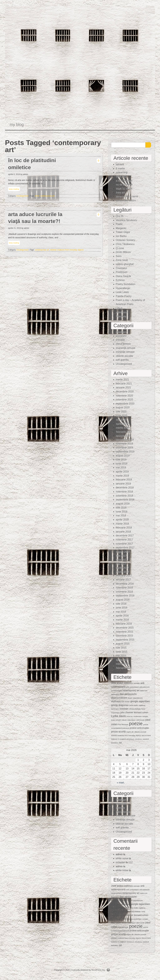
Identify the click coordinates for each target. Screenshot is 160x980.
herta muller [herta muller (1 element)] (134, 705)
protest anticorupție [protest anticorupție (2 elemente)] (139, 728)
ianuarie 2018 (123, 532)
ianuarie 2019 (123, 484)
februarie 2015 (124, 668)
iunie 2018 (122, 512)
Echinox (120, 280)
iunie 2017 (122, 560)
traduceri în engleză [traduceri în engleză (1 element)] (118, 739)
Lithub (119, 308)
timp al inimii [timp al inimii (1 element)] (146, 735)
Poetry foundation (126, 284)
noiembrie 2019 (124, 444)
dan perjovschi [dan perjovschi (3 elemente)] (128, 694)
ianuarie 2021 (123, 388)
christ (37, 196)
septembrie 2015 (125, 640)
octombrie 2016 (124, 592)
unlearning (122, 172)
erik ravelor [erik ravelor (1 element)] (126, 702)
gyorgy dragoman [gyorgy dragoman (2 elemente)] (120, 705)
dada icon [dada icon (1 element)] (144, 691)
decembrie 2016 (125, 584)
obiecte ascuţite (124, 356)
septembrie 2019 (125, 452)
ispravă (120, 164)
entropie (120, 340)
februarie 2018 (124, 528)
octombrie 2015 (124, 636)
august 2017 (123, 552)
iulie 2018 (121, 508)
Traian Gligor (123, 232)
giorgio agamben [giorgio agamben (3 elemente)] (140, 701)
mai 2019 (121, 468)
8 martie (120, 168)
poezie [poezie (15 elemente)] (136, 724)
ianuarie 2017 (123, 580)
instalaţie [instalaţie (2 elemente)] (124, 709)
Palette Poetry (124, 296)
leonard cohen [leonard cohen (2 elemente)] (141, 712)
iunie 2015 (122, 652)
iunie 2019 (122, 464)
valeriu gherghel (125, 264)
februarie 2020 (124, 432)
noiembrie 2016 (124, 588)
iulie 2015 (121, 648)
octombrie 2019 (124, 448)
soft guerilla (122, 360)
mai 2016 (121, 612)
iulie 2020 (121, 412)
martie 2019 (122, 476)
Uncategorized (22, 196)
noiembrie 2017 (124, 540)
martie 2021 (122, 380)
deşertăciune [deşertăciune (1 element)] (138, 698)
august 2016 (123, 600)
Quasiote (121, 316)
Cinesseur (121, 268)
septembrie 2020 (125, 404)
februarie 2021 (124, 384)
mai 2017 (121, 564)
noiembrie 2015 (124, 632)
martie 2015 (122, 664)
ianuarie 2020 (123, 436)
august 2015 (123, 644)
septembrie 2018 (125, 500)
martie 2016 (122, 620)
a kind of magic (124, 181)
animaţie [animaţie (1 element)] (137, 683)
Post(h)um (122, 272)
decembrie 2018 (125, 488)
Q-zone (120, 248)
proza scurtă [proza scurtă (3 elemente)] (118, 732)
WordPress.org (98, 970)
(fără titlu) (121, 176)
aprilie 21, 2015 (15, 228)
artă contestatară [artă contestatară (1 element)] (132, 687)
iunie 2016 (122, 608)
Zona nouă (122, 260)
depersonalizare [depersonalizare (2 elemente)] (119, 698)
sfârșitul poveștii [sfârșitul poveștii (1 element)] (140, 732)
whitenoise (122, 312)
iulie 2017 (121, 556)
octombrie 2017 (124, 544)
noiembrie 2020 (124, 396)
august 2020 (123, 408)
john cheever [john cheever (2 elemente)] (127, 712)
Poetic (119, 224)
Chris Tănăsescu (125, 244)
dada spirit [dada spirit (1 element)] (115, 694)
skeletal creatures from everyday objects (67, 250)
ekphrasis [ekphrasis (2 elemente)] (116, 701)
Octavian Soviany (126, 240)
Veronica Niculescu (126, 220)
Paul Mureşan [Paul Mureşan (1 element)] (123, 725)
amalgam (121, 332)
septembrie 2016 (125, 596)
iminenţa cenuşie (125, 352)
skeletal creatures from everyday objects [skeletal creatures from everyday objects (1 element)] (126, 735)
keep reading (14, 189)
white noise (122, 858)
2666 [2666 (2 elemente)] (114, 683)
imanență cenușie (126, 348)
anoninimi (121, 336)
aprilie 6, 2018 (14, 174)
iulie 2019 (121, 460)
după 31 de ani (124, 188)
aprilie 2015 (122, 660)
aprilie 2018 (122, 520)
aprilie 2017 (122, 568)
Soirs (119, 256)
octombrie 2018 (124, 496)
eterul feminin (123, 344)
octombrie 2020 (124, 400)
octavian (120, 862)
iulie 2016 (121, 604)
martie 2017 (122, 572)
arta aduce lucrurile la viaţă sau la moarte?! (35, 218)
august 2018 (123, 504)
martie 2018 (122, 524)
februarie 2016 (124, 624)
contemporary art (47, 196)
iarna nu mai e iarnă (127, 196)
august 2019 (123, 456)
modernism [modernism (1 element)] (138, 716)
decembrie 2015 (125, 628)
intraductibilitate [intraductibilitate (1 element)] (135, 709)
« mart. (121, 783)
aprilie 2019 (122, 472)
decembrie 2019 (125, 440)
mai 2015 (121, 656)
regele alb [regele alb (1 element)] (130, 732)
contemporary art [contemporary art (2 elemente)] (131, 690)
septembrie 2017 (125, 548)
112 (131, 862)
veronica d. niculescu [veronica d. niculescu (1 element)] (134, 739)
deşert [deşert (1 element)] (130, 698)
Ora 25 (120, 216)
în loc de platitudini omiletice (32, 164)
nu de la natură (124, 184)
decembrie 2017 (125, 536)
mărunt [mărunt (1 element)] (124, 720)
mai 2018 (121, 516)
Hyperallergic (123, 288)
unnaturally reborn (126, 201)
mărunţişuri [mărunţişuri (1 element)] (131, 720)
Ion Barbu (121, 236)
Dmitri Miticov (123, 252)
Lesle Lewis (122, 292)
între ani (120, 192)
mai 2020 (121, 420)
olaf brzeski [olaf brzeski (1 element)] (140, 720)
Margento (121, 228)
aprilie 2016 (122, 616)
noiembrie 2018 (124, 492)
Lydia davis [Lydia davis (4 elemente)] (118, 716)
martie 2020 (122, 428)
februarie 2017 (124, 576)
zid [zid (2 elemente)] (120, 743)
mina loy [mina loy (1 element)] (130, 716)
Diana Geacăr (124, 276)
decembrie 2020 (125, 392)
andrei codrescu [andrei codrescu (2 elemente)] (125, 683)
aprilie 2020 (122, 424)
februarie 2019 (124, 480)
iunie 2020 (122, 416)
